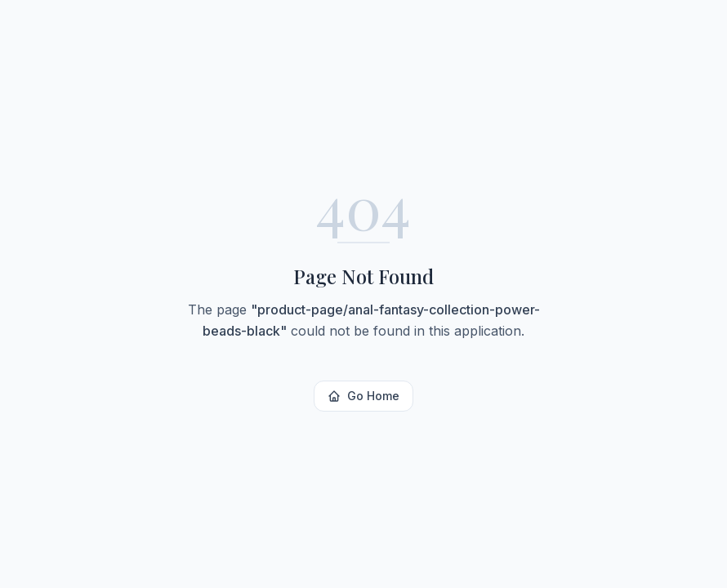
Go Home (363, 396)
